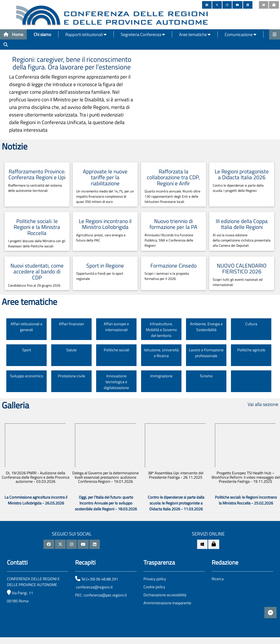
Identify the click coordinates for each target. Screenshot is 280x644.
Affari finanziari (71, 324)
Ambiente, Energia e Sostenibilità (206, 327)
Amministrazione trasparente (167, 603)
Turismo (206, 376)
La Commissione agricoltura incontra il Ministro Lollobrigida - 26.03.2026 (36, 500)
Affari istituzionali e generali (26, 327)
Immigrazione (161, 376)
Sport (27, 350)
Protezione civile (72, 376)
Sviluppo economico (27, 376)
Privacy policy (155, 579)
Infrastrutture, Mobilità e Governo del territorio (161, 330)
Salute (71, 350)
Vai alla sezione (263, 404)
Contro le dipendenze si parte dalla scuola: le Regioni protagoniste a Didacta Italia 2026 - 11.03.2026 (176, 503)
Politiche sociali (116, 350)
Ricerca (218, 579)
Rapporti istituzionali (86, 34)
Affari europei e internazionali (116, 327)
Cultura (251, 324)
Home (13, 34)
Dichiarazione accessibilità (165, 595)
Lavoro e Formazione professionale (206, 353)
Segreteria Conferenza (143, 34)
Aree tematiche (195, 34)
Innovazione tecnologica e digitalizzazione (116, 382)
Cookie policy (154, 587)
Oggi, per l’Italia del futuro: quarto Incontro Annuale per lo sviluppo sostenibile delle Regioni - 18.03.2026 (106, 503)
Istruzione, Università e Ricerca (161, 353)
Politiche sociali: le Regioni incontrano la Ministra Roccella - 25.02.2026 (246, 500)
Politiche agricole (251, 350)
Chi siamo (42, 34)
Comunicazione (240, 34)
